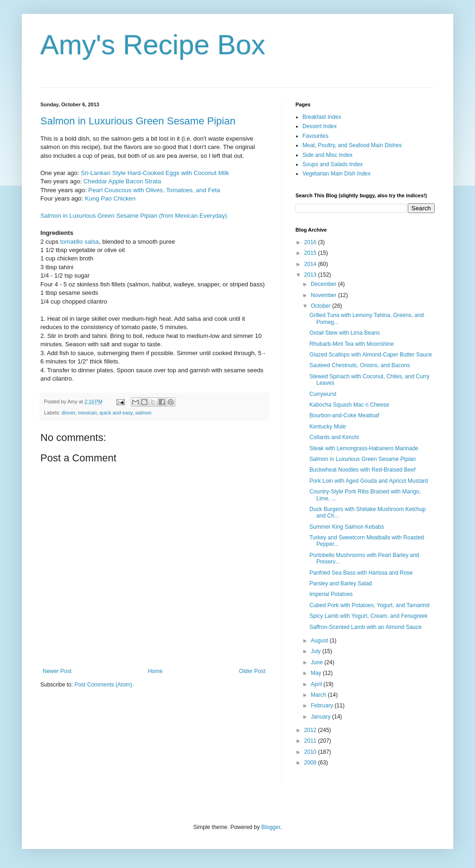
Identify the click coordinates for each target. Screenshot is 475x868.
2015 (311, 253)
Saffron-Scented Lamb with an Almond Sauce (366, 627)
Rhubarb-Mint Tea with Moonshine (352, 344)
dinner (68, 413)
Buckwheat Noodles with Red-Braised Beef (363, 470)
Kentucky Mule (328, 427)
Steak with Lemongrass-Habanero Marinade (364, 448)
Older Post (252, 671)
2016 (311, 242)
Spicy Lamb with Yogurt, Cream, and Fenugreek (369, 616)
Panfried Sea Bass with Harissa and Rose (361, 573)
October (321, 306)
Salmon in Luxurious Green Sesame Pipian (138, 121)
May (317, 673)
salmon (144, 413)
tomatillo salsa (80, 242)
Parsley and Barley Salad (341, 583)
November (324, 295)
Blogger (271, 827)
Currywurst (323, 394)
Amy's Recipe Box (153, 45)
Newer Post (57, 671)
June (318, 662)
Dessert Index (320, 126)
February (323, 706)
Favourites (315, 136)
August (320, 641)
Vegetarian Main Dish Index (337, 174)
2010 (311, 752)
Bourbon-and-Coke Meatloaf (344, 415)
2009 (311, 763)
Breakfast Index (322, 117)
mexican (87, 413)
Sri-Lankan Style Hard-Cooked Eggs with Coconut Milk (155, 173)
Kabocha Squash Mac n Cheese (349, 405)
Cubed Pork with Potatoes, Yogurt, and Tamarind (369, 605)
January (321, 717)
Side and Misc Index (327, 155)
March (319, 695)
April (317, 684)
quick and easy (116, 413)
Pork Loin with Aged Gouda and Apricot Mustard (369, 481)
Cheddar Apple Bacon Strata (122, 181)
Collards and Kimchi (334, 437)
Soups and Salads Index (333, 164)
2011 (311, 741)
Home (155, 671)
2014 (311, 264)
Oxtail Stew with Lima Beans (345, 333)
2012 (311, 730)
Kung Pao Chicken (110, 198)
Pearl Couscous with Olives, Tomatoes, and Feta (154, 190)
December (324, 284)
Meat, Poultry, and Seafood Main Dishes (352, 145)
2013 (311, 275)
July (317, 651)
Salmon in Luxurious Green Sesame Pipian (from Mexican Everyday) (134, 216)
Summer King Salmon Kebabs (347, 527)
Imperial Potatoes (331, 594)
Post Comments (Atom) (103, 685)
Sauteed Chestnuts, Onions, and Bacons (360, 365)
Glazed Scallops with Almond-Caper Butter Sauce (371, 355)
